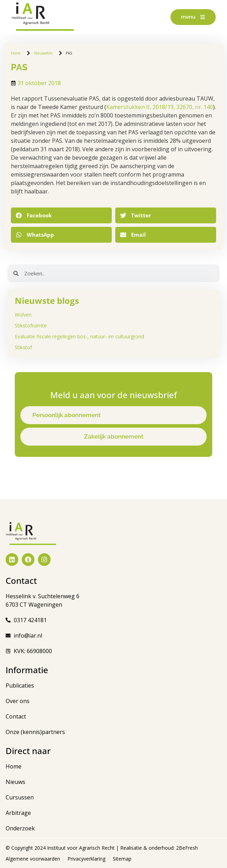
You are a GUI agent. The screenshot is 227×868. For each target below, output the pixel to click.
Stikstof (23, 347)
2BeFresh (186, 848)
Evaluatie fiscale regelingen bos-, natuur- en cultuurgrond (79, 336)
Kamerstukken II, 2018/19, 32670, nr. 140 (160, 107)
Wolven (23, 315)
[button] (61, 215)
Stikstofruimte (31, 325)
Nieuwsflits (43, 53)
